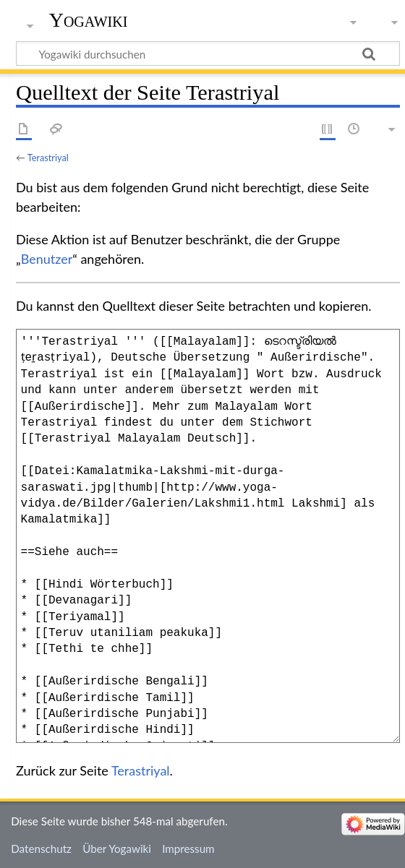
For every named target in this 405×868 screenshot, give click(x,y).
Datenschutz (41, 848)
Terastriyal (48, 158)
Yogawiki (89, 20)
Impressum (188, 848)
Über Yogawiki (117, 848)
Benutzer (47, 259)
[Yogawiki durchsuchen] (208, 53)
